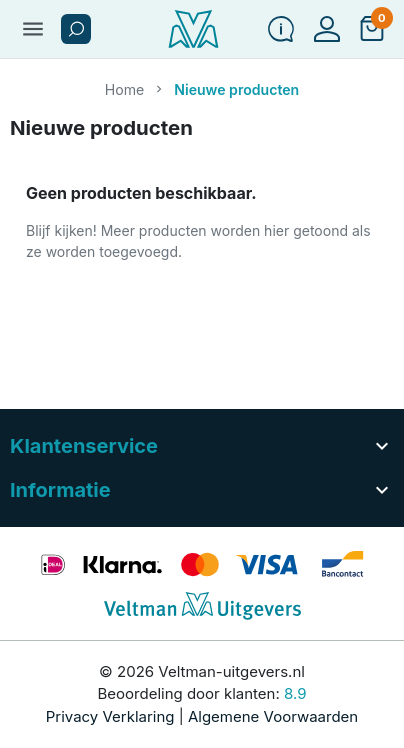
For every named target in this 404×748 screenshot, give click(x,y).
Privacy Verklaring (110, 716)
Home (125, 89)
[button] (76, 29)
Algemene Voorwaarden (273, 716)
